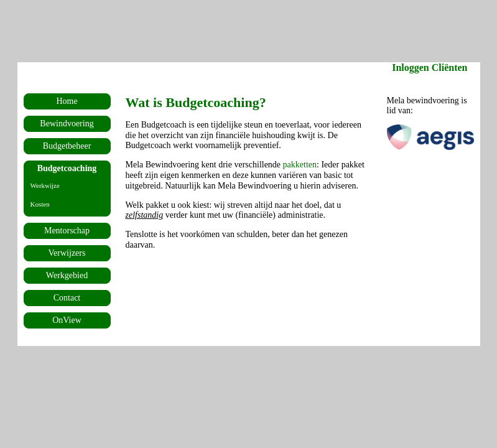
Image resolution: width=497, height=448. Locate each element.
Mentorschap (67, 231)
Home (67, 101)
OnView (67, 320)
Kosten (40, 204)
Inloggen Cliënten (430, 68)
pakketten (300, 165)
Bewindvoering (67, 124)
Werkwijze (45, 185)
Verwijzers (67, 253)
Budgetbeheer (67, 146)
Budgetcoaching (67, 168)
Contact (67, 298)
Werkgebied (67, 275)
